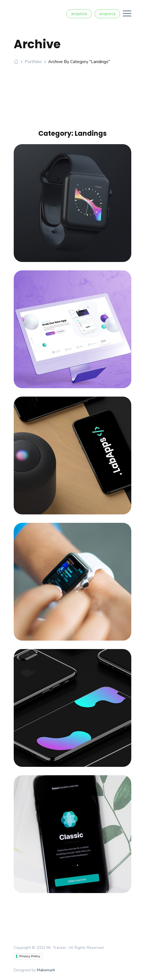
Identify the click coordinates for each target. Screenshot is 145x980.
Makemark (46, 970)
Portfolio (33, 62)
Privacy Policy (30, 956)
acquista (79, 14)
